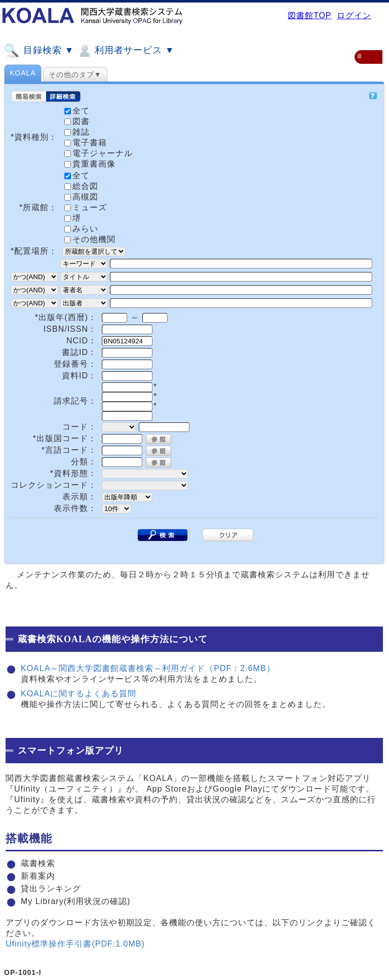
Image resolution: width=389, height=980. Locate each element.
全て (77, 175)
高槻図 (81, 197)
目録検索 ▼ (39, 51)
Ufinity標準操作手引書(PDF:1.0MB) (75, 944)
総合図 (81, 186)
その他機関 (90, 239)
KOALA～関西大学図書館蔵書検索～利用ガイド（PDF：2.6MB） (148, 668)
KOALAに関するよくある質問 (79, 694)
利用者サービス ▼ (125, 51)
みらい (81, 229)
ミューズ (86, 207)
